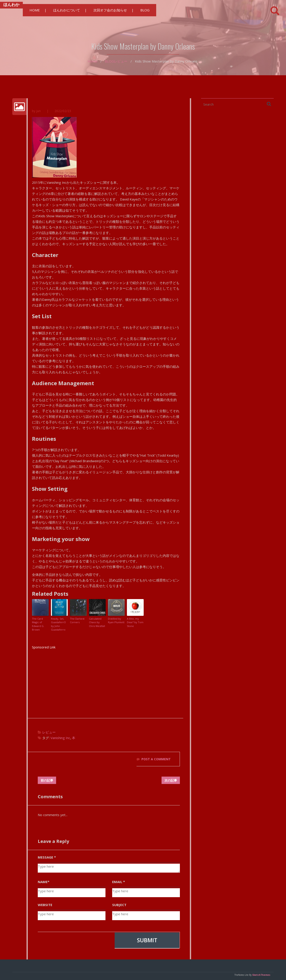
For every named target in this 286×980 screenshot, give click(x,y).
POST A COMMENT (156, 759)
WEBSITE (45, 905)
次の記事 (171, 780)
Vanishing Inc (60, 738)
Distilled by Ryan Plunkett (116, 621)
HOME (35, 10)
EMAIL (119, 882)
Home (92, 61)
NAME (44, 882)
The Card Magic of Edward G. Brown (38, 624)
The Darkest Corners (77, 621)
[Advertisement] (106, 681)
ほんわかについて (67, 10)
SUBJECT (119, 905)
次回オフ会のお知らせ (110, 10)
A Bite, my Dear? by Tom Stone (135, 622)
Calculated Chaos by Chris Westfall (97, 622)
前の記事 (47, 780)
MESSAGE (47, 857)
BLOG (145, 10)
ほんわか (11, 4)
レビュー (121, 61)
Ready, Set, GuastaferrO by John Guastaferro (58, 624)
